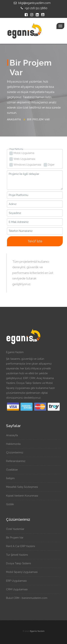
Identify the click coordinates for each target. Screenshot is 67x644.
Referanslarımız (17, 461)
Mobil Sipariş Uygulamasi (23, 572)
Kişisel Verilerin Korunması (24, 496)
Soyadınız (15, 213)
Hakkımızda (15, 444)
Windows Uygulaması (27, 165)
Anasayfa (14, 119)
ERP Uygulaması (18, 581)
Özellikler (14, 470)
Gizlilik (12, 504)
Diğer (51, 165)
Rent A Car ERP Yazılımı (22, 546)
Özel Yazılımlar (17, 529)
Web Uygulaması (24, 159)
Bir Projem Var (39, 119)
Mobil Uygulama (24, 153)
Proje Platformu (16, 149)
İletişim (12, 478)
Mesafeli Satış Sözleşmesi (24, 487)
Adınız (13, 204)
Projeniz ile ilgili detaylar (24, 174)
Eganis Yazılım (37, 631)
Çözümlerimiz (16, 453)
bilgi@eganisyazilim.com (32, 3)
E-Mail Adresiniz (19, 222)
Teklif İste (35, 241)
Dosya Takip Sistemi (20, 563)
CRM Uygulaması (18, 589)
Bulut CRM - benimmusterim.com (28, 598)
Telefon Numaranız (21, 231)
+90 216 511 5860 (34, 8)
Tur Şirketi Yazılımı (18, 555)
